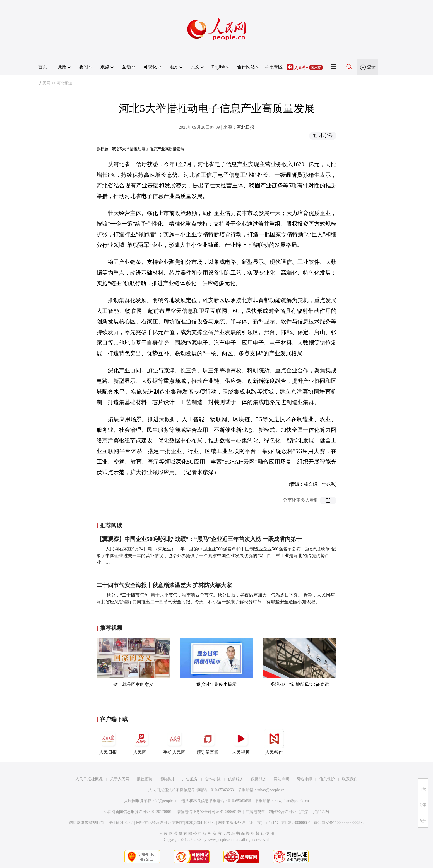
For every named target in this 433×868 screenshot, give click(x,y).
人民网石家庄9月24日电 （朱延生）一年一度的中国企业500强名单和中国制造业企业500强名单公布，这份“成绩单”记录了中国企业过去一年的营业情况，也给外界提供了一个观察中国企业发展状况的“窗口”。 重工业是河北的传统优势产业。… (216, 556)
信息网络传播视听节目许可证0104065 (101, 823)
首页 (43, 67)
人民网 (45, 83)
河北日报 (246, 127)
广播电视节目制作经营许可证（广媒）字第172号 (288, 812)
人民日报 (108, 742)
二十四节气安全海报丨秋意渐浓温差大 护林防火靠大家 (164, 585)
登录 (371, 67)
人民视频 (241, 742)
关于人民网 (120, 779)
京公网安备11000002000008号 (339, 823)
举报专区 (274, 67)
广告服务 (190, 779)
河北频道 (64, 83)
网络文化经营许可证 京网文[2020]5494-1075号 (176, 823)
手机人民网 (174, 742)
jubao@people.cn (271, 790)
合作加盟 (213, 779)
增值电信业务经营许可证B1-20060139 (209, 812)
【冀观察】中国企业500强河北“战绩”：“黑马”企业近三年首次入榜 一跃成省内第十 (199, 539)
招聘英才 (167, 779)
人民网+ (141, 742)
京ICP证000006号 (296, 823)
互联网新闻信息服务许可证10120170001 (138, 812)
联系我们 (350, 779)
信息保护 (327, 779)
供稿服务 (236, 779)
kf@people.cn (166, 801)
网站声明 (282, 779)
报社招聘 (145, 779)
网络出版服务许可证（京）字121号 (248, 823)
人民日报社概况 (89, 779)
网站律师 (304, 779)
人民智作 (274, 742)
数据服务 (259, 779)
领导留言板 (208, 742)
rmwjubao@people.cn (292, 801)
